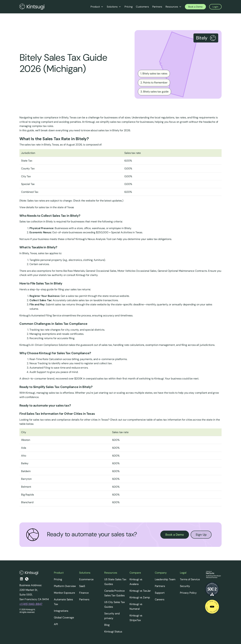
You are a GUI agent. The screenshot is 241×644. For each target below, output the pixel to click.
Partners (84, 599)
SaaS (82, 586)
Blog (107, 625)
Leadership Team (165, 579)
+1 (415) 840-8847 (31, 604)
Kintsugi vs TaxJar (140, 591)
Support (160, 593)
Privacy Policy (188, 593)
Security (185, 586)
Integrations (61, 611)
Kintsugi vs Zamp (140, 597)
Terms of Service (190, 579)
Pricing (58, 579)
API (56, 624)
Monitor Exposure (64, 593)
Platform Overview (65, 586)
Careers (160, 599)
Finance (84, 593)
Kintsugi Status (113, 632)
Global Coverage (64, 617)
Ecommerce (86, 579)
